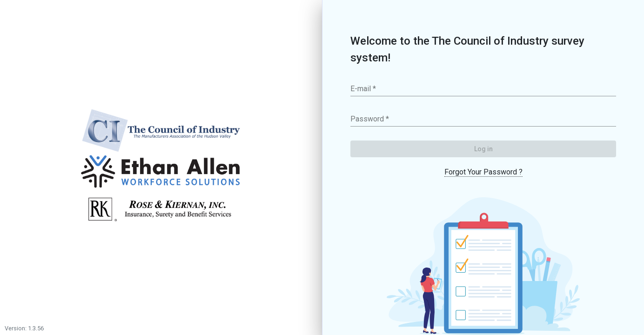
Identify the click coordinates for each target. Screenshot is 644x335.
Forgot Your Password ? (483, 172)
